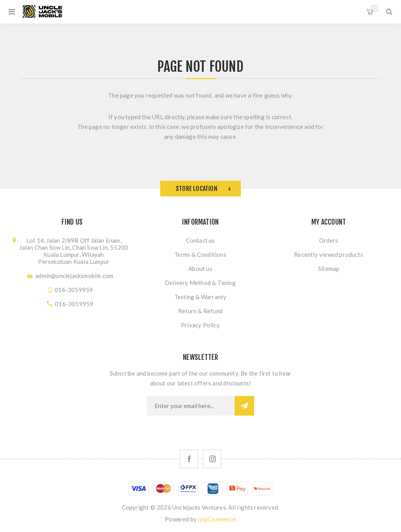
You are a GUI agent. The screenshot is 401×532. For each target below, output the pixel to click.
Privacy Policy (200, 325)
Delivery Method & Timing (200, 283)
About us (200, 269)
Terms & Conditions (200, 254)
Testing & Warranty (200, 297)
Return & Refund (200, 311)
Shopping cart (375, 8)
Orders (329, 240)
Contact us (200, 240)
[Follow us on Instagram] (212, 459)
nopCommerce (217, 519)
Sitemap (329, 269)
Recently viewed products (329, 254)
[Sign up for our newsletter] (191, 406)
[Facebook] (189, 459)
